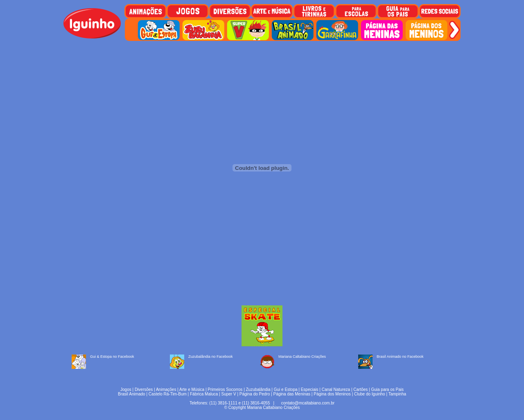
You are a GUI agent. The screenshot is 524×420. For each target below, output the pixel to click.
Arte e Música (192, 390)
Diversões (144, 390)
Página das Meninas (292, 394)
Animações (166, 390)
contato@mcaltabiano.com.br (308, 403)
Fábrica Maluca (204, 394)
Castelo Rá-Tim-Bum (168, 394)
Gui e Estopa (286, 390)
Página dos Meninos (332, 394)
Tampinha (397, 394)
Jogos (126, 390)
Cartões (360, 390)
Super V (229, 394)
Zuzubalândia (258, 390)
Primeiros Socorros (225, 390)
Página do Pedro (255, 394)
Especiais (310, 390)
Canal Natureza (336, 390)
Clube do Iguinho (370, 394)
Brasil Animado (132, 394)
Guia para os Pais (387, 390)
